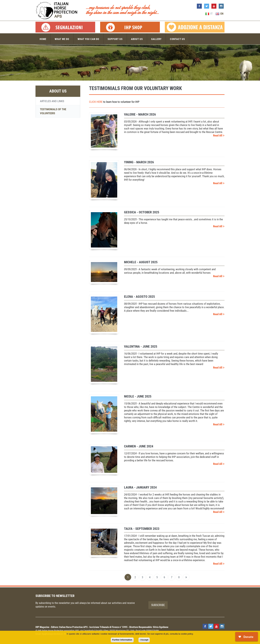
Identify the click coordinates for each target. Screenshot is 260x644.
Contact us (177, 39)
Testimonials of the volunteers (53, 111)
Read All (219, 135)
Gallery (156, 39)
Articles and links (52, 101)
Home (43, 39)
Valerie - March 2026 (140, 114)
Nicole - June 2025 (138, 396)
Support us (115, 39)
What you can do (88, 39)
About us (137, 39)
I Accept (144, 640)
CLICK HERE (96, 102)
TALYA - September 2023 (142, 529)
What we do (62, 39)
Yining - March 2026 (139, 162)
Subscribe (158, 605)
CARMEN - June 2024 (139, 446)
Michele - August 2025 (141, 262)
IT (209, 14)
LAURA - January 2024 (140, 487)
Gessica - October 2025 (142, 212)
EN (219, 14)
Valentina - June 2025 (141, 346)
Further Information (122, 640)
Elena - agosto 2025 (139, 297)
